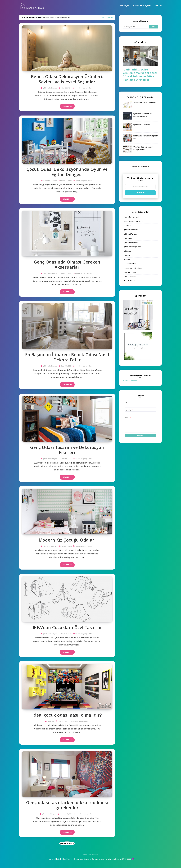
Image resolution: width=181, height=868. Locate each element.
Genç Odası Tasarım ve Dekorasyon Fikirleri (67, 450)
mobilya (127, 260)
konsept (127, 255)
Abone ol (140, 193)
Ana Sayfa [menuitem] (124, 6)
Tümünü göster (108, 17)
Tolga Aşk (51, 721)
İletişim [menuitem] (158, 6)
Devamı (66, 106)
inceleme (127, 225)
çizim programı (130, 272)
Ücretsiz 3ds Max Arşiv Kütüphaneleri (143, 148)
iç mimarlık (128, 238)
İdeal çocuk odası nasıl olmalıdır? (67, 715)
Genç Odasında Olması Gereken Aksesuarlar (67, 265)
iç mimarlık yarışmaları (132, 247)
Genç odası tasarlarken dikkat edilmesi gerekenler (67, 805)
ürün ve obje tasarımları (133, 281)
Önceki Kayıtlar (67, 843)
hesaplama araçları (91, 854)
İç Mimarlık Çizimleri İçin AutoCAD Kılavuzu (143, 115)
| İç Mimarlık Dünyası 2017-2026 (118, 859)
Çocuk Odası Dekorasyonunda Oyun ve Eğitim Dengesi (67, 172)
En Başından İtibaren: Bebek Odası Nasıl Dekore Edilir (67, 357)
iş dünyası (127, 251)
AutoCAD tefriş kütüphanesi (145, 102)
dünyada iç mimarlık (131, 217)
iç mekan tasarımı (131, 230)
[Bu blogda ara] (136, 27)
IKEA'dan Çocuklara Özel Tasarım (67, 628)
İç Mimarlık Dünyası (50, 88)
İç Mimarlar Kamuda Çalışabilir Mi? (146, 137)
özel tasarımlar (130, 277)
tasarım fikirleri (130, 264)
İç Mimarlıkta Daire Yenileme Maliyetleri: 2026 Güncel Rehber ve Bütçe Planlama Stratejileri (140, 75)
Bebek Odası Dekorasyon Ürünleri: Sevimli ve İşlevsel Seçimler (67, 79)
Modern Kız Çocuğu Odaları (67, 540)
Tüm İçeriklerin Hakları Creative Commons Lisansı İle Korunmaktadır (76, 859)
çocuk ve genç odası (84, 88)
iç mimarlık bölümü (131, 243)
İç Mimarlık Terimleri (142, 125)
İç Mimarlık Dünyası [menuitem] (141, 6)
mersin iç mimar (130, 381)
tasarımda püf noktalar (133, 268)
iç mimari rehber (130, 234)
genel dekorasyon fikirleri (134, 221)
